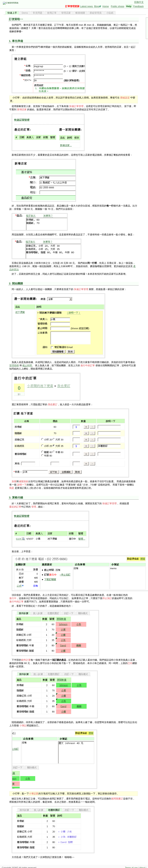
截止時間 (27, 365)
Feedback (138, 6)
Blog (96, 6)
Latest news (87, 6)
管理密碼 (14, 365)
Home (106, 6)
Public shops (118, 6)
